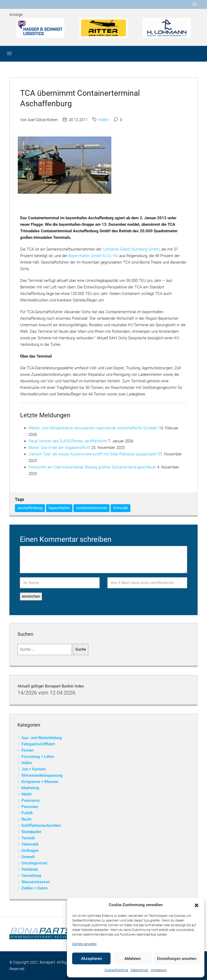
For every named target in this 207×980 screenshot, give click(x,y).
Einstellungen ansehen (177, 959)
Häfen (104, 120)
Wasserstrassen (36, 882)
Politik (27, 813)
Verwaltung (31, 876)
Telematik (30, 844)
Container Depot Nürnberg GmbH (131, 249)
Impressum (159, 970)
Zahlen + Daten (34, 888)
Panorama (30, 800)
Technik (28, 838)
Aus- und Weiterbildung (42, 738)
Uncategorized (34, 863)
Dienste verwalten (84, 944)
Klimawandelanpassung (42, 775)
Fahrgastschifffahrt (38, 744)
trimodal (120, 508)
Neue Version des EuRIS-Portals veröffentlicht (68, 441)
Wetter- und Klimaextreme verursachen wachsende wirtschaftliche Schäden (93, 428)
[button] (197, 905)
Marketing (30, 788)
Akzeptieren (91, 959)
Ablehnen (133, 959)
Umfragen (30, 851)
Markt (27, 794)
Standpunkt (31, 832)
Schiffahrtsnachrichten (41, 825)
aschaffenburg (30, 508)
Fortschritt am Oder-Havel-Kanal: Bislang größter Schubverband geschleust (92, 467)
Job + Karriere (34, 769)
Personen (30, 807)
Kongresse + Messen (40, 782)
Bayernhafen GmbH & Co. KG (93, 256)
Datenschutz (139, 970)
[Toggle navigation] (195, 4)
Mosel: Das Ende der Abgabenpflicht (59, 448)
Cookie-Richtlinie (116, 970)
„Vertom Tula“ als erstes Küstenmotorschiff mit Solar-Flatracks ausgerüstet (93, 454)
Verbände (30, 869)
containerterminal (91, 508)
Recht (26, 819)
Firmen (27, 750)
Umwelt (28, 857)
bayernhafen (59, 508)
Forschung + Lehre (38, 757)
